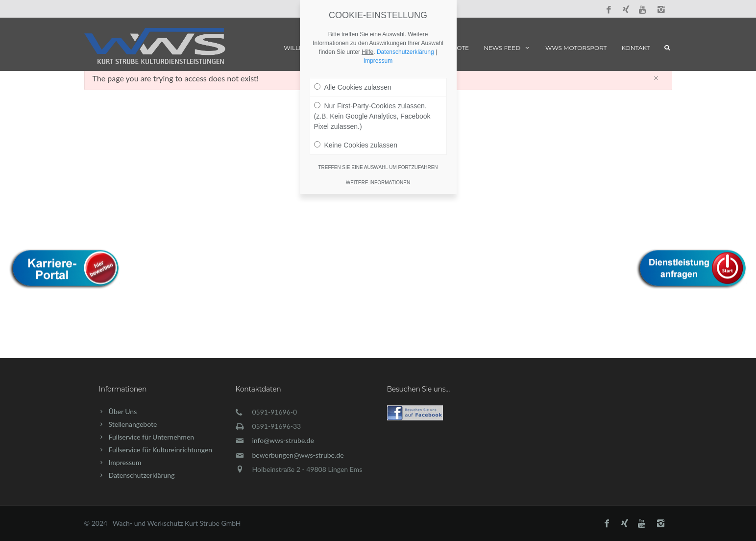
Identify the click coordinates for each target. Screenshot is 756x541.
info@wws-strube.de (283, 440)
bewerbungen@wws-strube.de (298, 455)
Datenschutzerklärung (142, 475)
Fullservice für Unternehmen (152, 437)
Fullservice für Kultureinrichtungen (161, 450)
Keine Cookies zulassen (356, 127)
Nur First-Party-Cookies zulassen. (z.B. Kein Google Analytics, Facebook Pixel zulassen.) (372, 98)
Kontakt (636, 48)
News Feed (507, 48)
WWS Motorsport (576, 48)
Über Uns (123, 411)
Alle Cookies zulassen (353, 69)
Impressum (125, 462)
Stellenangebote (133, 424)
